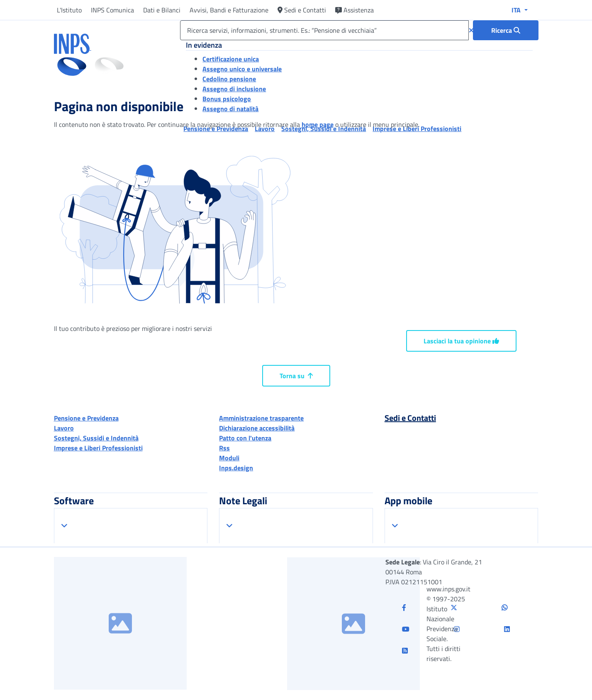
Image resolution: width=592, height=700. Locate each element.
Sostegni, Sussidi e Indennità (96, 438)
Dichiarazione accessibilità (257, 428)
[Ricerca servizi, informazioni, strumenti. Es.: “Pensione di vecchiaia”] (324, 30)
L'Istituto (69, 10)
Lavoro (64, 428)
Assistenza (354, 10)
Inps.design (236, 468)
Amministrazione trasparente (261, 418)
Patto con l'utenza (245, 438)
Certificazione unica (231, 59)
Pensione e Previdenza (86, 418)
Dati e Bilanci (162, 10)
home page (318, 124)
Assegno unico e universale (242, 69)
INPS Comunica (112, 10)
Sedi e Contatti (302, 10)
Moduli (229, 458)
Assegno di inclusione (234, 89)
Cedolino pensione (229, 79)
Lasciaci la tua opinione (461, 341)
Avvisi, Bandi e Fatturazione (229, 10)
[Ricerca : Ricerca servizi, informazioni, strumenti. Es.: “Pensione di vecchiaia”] (506, 30)
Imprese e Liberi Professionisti (98, 448)
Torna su (296, 376)
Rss (224, 448)
